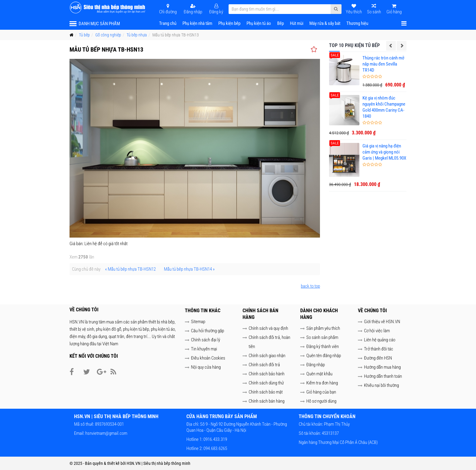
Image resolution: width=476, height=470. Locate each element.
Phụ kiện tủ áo (259, 23)
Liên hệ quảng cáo (380, 340)
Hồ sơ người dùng (321, 401)
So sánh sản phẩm (322, 337)
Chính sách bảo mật (266, 392)
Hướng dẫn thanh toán (383, 376)
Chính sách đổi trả (264, 365)
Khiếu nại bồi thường (381, 385)
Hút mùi (297, 23)
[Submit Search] (336, 9)
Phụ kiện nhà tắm (197, 23)
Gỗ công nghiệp (108, 35)
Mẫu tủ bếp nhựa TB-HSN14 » (189, 269)
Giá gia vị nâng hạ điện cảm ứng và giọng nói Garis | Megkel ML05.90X (384, 152)
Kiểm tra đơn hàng (322, 383)
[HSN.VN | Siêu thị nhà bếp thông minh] (108, 8)
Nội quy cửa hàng (206, 367)
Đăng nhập (316, 365)
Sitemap (198, 322)
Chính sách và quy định (268, 328)
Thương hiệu (357, 23)
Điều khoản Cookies (208, 358)
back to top (310, 286)
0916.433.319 (215, 439)
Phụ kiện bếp (229, 23)
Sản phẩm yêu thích (323, 328)
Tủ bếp (84, 35)
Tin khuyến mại (204, 349)
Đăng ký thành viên (323, 347)
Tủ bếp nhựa (137, 35)
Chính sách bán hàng (267, 401)
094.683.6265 (215, 448)
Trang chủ (168, 23)
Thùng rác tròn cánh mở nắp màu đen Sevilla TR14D (383, 64)
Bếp (280, 23)
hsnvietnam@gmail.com (106, 433)
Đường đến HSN (378, 358)
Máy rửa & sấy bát (325, 23)
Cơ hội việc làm (377, 331)
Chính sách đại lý (206, 340)
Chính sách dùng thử (266, 383)
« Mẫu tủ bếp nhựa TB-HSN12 (130, 269)
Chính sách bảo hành (267, 374)
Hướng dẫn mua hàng (382, 367)
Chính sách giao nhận (267, 356)
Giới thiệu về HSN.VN (382, 322)
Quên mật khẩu (319, 374)
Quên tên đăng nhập (324, 356)
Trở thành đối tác (379, 349)
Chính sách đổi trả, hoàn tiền (269, 342)
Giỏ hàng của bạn (321, 392)
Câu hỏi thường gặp (207, 331)
